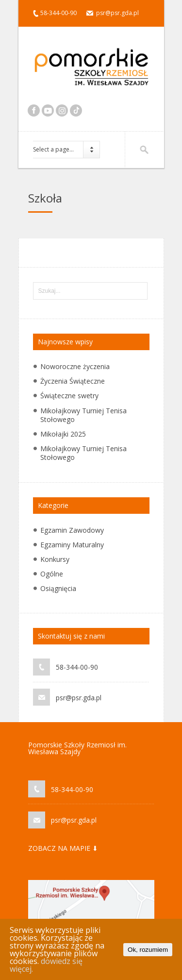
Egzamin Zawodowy (72, 530)
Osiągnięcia (58, 588)
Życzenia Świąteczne (73, 381)
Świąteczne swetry (69, 396)
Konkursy (55, 559)
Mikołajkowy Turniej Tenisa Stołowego (83, 415)
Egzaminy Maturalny (72, 545)
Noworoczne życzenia (75, 366)
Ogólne (52, 574)
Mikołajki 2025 (63, 434)
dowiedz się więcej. (46, 965)
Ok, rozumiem (148, 950)
